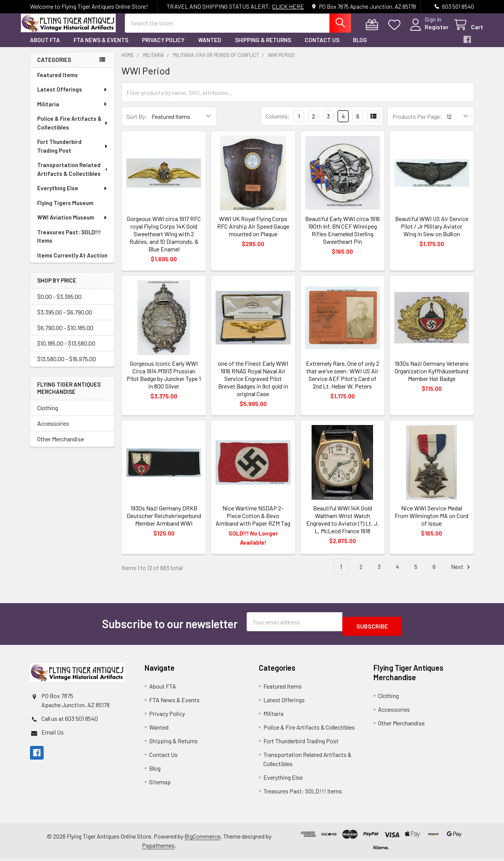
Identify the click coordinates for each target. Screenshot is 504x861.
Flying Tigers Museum (65, 210)
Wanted (210, 47)
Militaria (72, 111)
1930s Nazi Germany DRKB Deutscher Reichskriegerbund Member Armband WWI (164, 522)
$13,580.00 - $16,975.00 (67, 366)
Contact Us (322, 47)
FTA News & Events (101, 47)
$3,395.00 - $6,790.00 (65, 319)
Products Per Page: (417, 123)
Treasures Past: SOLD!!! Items (69, 243)
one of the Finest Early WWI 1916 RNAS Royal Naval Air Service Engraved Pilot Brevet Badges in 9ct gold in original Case (253, 385)
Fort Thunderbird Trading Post (73, 153)
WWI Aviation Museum (72, 224)
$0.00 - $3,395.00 (59, 303)
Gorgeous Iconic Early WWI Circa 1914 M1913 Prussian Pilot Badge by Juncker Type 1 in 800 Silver (164, 382)
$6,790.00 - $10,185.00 (65, 334)
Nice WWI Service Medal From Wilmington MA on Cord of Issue (432, 522)
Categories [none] (54, 66)
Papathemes (158, 848)
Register (428, 31)
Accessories (53, 430)
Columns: (278, 123)
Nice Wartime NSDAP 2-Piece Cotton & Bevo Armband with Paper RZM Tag (253, 522)
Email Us (53, 734)
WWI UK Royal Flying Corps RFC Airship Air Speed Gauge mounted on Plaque (253, 233)
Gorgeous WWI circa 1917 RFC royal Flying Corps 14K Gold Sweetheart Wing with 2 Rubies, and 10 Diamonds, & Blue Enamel (164, 241)
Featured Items (57, 82)
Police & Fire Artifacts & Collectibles (73, 130)
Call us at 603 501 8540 (70, 721)
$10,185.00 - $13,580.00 (66, 350)
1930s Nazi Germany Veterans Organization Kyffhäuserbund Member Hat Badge (432, 378)
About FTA (45, 47)
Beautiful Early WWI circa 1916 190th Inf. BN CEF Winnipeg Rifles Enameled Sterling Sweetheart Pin (343, 237)
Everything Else (72, 195)
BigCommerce (202, 838)
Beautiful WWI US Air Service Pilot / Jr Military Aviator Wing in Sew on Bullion (432, 233)
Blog (360, 47)
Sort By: (137, 123)
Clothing (48, 415)
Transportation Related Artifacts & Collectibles (73, 176)
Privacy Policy (163, 47)
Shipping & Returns (263, 47)
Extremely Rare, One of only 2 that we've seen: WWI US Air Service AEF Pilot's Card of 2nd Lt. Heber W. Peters (343, 382)
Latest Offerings (72, 96)
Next (461, 574)
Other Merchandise (61, 446)
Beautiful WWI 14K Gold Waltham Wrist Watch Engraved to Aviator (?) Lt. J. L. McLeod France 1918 (343, 526)
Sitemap (160, 784)
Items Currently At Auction (72, 262)
